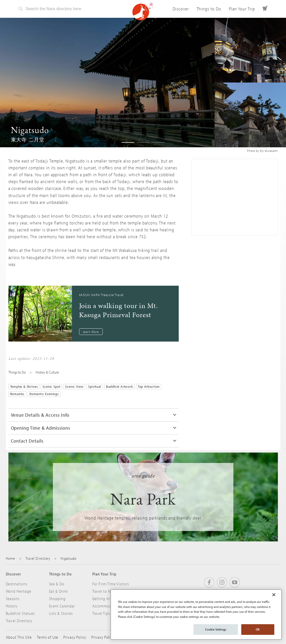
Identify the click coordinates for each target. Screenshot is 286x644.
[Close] (274, 595)
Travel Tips (101, 613)
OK (258, 629)
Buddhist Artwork (119, 387)
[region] (196, 615)
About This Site (19, 637)
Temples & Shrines (24, 387)
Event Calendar (62, 606)
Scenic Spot (51, 387)
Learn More (91, 332)
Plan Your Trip (242, 9)
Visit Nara (143, 11)
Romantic (18, 394)
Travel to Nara (104, 591)
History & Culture (47, 372)
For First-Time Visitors (111, 584)
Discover (181, 9)
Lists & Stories (61, 613)
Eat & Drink (59, 591)
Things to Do (209, 9)
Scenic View (74, 387)
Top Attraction (149, 387)
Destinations (17, 584)
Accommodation (107, 606)
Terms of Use (48, 637)
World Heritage (19, 591)
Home (11, 558)
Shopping (57, 599)
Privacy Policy (75, 637)
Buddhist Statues (20, 613)
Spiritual (95, 387)
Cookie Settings (216, 629)
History (12, 606)
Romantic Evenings (44, 394)
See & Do (57, 584)
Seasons (13, 599)
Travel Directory (38, 558)
